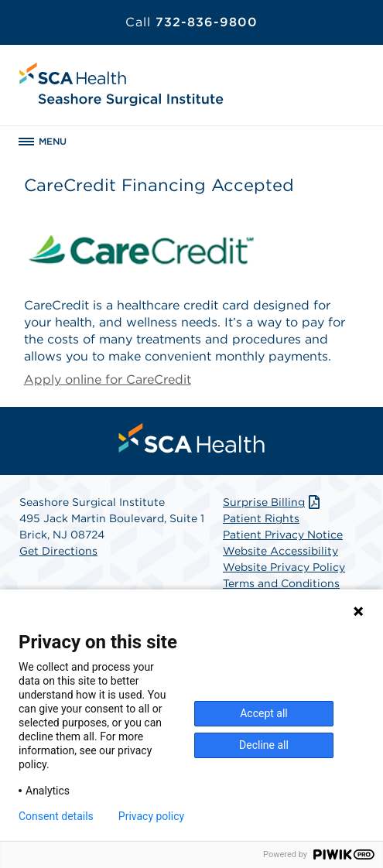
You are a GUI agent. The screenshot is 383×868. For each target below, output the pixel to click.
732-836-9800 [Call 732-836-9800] (191, 22)
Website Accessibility (280, 551)
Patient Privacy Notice (283, 535)
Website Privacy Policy (284, 567)
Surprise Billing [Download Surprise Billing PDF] (273, 502)
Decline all (264, 745)
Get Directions (58, 551)
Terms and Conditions (281, 583)
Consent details (56, 816)
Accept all (264, 713)
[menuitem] (192, 438)
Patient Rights (261, 518)
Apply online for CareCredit (108, 379)
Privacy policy (151, 816)
